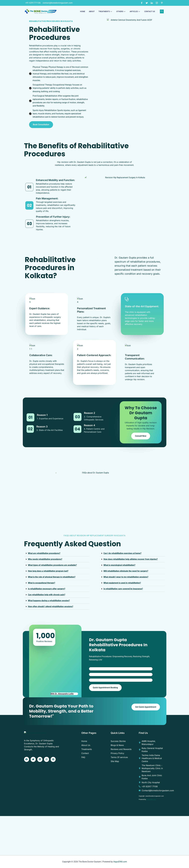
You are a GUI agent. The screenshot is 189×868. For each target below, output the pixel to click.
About (92, 11)
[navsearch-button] (162, 11)
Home (83, 11)
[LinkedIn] (152, 3)
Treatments (106, 11)
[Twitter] (147, 3)
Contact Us (150, 11)
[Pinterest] (162, 3)
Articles (135, 11)
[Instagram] (157, 3)
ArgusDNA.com (151, 799)
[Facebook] (142, 3)
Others (121, 11)
